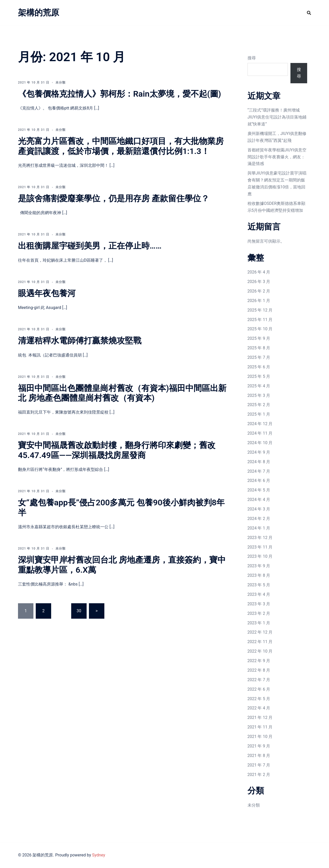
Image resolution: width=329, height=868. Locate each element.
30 (79, 611)
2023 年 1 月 (259, 623)
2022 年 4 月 (259, 708)
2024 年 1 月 (259, 528)
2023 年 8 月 (259, 575)
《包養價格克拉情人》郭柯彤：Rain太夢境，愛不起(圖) (120, 94)
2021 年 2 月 (259, 775)
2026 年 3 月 (259, 282)
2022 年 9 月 (259, 661)
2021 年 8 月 (259, 756)
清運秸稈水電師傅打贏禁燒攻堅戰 (80, 341)
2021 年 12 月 (260, 718)
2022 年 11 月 (260, 642)
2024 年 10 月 (260, 443)
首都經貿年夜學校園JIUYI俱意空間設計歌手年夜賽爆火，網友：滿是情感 (277, 157)
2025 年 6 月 (259, 367)
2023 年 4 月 (259, 594)
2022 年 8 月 (259, 670)
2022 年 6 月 (259, 689)
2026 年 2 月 (259, 291)
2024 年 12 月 (260, 424)
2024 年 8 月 (259, 462)
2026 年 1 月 (259, 301)
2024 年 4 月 (259, 500)
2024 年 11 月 (260, 433)
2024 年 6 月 (259, 481)
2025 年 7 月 (259, 357)
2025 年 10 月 (260, 329)
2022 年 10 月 (260, 651)
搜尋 (252, 58)
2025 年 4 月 (259, 386)
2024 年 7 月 (259, 471)
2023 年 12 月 (260, 538)
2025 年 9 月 (259, 338)
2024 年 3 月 (259, 509)
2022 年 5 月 (259, 699)
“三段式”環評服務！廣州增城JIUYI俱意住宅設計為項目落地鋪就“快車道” (277, 117)
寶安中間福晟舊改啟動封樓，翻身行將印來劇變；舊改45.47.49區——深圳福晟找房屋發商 (117, 450)
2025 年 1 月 (259, 414)
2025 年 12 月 (260, 310)
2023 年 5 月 (259, 585)
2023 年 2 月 (259, 613)
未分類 (254, 805)
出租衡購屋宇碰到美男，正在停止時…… (90, 246)
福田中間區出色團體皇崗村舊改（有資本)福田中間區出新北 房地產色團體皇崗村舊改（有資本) (122, 393)
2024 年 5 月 (259, 490)
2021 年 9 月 (259, 746)
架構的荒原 (39, 13)
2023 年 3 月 (259, 604)
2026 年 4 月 (259, 272)
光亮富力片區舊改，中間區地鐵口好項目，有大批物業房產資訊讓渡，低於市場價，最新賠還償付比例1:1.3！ (121, 146)
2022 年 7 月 (259, 680)
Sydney (99, 855)
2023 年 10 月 (260, 556)
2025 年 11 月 (260, 320)
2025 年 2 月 (259, 405)
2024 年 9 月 (259, 452)
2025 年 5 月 (259, 376)
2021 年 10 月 (260, 737)
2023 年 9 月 (259, 566)
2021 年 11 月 (260, 727)
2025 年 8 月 (259, 348)
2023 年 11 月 (260, 547)
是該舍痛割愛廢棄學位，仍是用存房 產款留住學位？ (114, 198)
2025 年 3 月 (259, 395)
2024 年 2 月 (259, 519)
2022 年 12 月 (260, 632)
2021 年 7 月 (259, 765)
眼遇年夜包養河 (47, 293)
